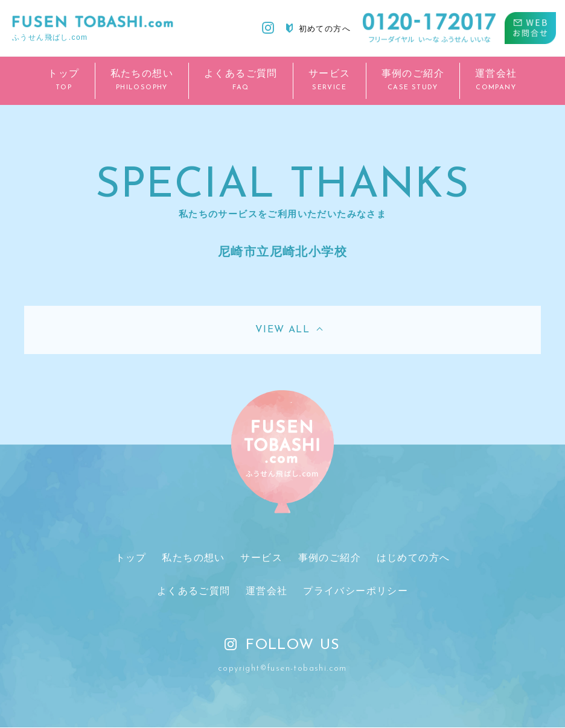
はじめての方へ (413, 558)
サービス (261, 558)
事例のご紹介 (329, 558)
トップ (131, 558)
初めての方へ (318, 28)
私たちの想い (194, 558)
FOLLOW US (282, 646)
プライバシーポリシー (356, 591)
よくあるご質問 (194, 591)
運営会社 (267, 591)
